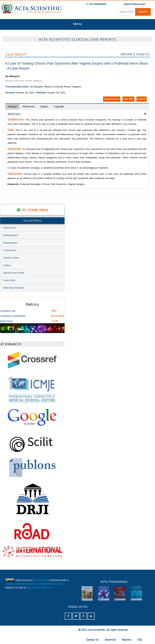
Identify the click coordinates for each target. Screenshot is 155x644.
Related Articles (112, 99)
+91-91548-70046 (35, 210)
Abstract (13, 107)
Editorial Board (10, 235)
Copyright (59, 107)
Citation (44, 107)
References (28, 107)
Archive (7, 265)
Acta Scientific (41, 580)
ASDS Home (10, 228)
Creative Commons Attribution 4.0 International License (34, 584)
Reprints (142, 99)
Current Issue (10, 250)
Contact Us (92, 640)
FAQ (140, 640)
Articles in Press (11, 258)
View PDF (128, 99)
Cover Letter (9, 280)
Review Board (10, 243)
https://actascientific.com (39, 588)
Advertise (110, 640)
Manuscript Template (13, 288)
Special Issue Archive (14, 273)
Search (143, 12)
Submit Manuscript (135, 4)
